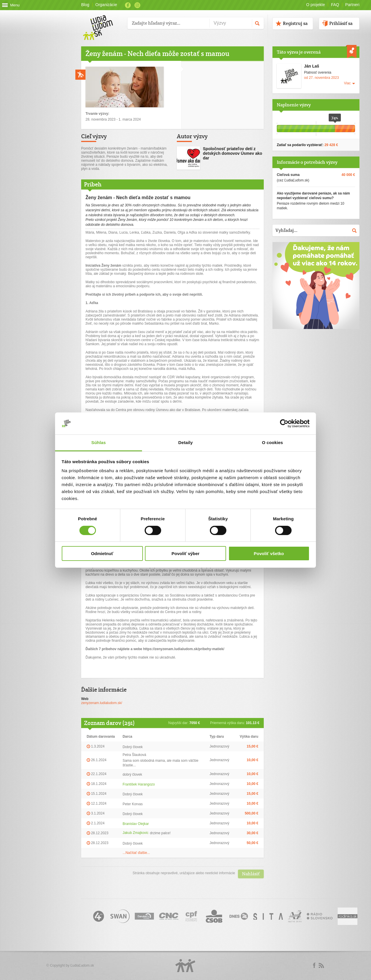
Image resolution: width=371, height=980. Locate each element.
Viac (347, 83)
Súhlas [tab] (99, 442)
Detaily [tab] (185, 442)
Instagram (137, 5)
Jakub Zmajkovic (136, 833)
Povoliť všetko (269, 553)
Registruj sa (295, 23)
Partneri (352, 5)
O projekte (315, 5)
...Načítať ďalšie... (136, 853)
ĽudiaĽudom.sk (82, 966)
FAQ (335, 5)
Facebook (128, 5)
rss (321, 966)
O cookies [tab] (273, 442)
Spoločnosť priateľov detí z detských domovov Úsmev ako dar (233, 153)
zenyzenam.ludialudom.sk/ (102, 703)
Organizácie (106, 5)
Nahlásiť (251, 874)
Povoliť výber (185, 553)
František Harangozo (139, 784)
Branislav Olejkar (136, 824)
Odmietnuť (102, 553)
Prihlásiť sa (341, 23)
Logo (185, 966)
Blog (85, 5)
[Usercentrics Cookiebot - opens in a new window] (284, 423)
